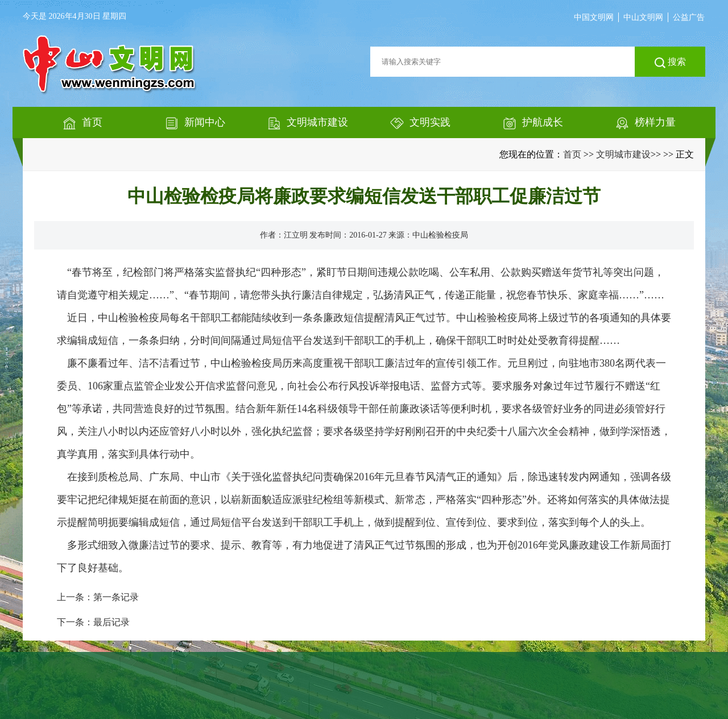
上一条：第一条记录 (98, 597)
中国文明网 (594, 17)
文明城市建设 (623, 154)
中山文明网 (643, 17)
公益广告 (689, 17)
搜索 (670, 63)
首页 (572, 154)
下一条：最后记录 (93, 622)
